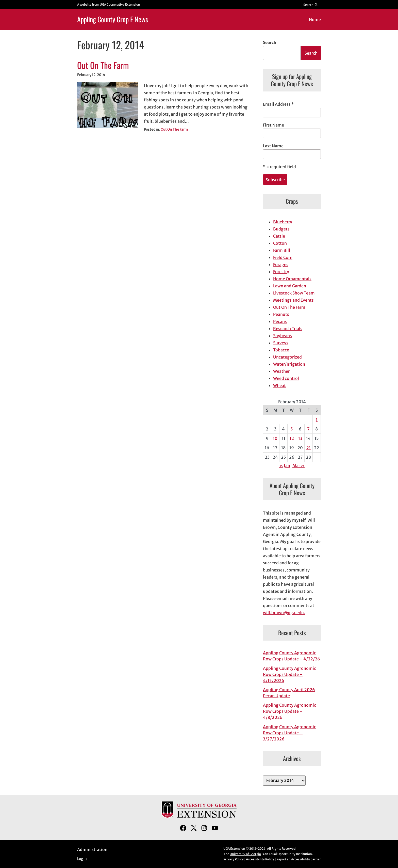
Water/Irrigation (289, 364)
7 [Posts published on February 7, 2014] (308, 429)
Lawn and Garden (290, 286)
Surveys (281, 343)
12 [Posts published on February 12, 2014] (292, 438)
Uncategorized (287, 357)
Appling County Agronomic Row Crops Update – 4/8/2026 (289, 711)
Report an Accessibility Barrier (299, 859)
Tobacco (281, 350)
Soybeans (283, 336)
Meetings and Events (293, 300)
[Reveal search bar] (311, 5)
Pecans (280, 321)
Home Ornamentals (292, 279)
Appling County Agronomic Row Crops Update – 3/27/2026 (289, 733)
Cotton (280, 243)
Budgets (281, 229)
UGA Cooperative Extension (120, 4)
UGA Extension (234, 849)
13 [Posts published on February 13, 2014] (300, 438)
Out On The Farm (103, 65)
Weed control (286, 378)
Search (270, 42)
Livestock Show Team (294, 293)
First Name (273, 125)
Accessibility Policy (260, 859)
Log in (82, 859)
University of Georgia (245, 854)
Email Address (278, 104)
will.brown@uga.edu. (284, 613)
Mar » (298, 466)
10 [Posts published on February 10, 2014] (275, 438)
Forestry (281, 272)
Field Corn (283, 257)
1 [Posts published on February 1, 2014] (317, 420)
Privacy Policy (234, 859)
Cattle (279, 236)
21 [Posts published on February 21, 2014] (309, 448)
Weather (281, 371)
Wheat (279, 385)
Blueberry (283, 222)
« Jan (285, 466)
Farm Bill (282, 250)
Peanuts (281, 314)
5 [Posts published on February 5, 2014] (292, 429)
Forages (281, 265)
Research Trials (288, 329)
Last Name (273, 146)
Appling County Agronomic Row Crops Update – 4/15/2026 (289, 674)
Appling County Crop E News (113, 19)
